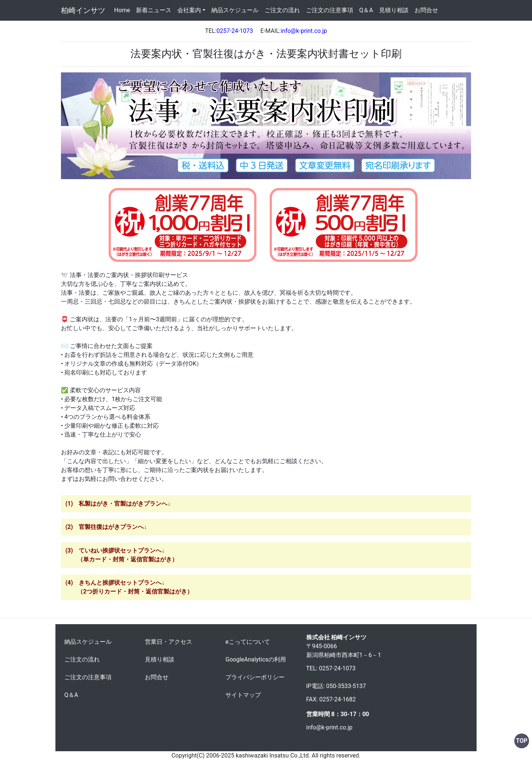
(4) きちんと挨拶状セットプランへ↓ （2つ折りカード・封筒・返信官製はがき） (129, 587)
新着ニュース (154, 10)
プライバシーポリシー (255, 677)
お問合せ (426, 10)
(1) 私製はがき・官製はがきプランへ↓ (118, 504)
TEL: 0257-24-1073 (331, 668)
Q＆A (366, 10)
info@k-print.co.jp (329, 727)
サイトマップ (243, 695)
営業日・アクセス (168, 642)
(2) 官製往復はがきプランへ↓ (106, 527)
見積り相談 (394, 10)
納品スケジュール (235, 10)
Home (124, 10)
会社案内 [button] (189, 10)
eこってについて (248, 642)
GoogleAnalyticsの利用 (256, 659)
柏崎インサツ (83, 10)
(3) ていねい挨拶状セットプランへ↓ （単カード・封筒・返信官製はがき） (122, 555)
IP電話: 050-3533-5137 (336, 686)
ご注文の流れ (282, 10)
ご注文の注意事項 (330, 10)
